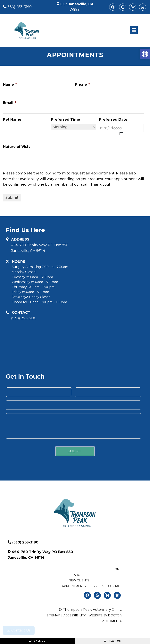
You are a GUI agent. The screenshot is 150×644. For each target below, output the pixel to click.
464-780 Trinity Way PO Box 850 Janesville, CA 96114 (40, 248)
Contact (115, 586)
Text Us (112, 641)
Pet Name (12, 119)
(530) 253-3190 (19, 7)
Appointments (74, 586)
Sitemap (54, 615)
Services (97, 586)
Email (10, 103)
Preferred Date (113, 119)
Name (10, 84)
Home (117, 569)
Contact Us (19, 630)
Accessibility (74, 615)
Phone (83, 84)
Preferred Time (66, 119)
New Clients (79, 580)
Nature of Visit (16, 147)
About (79, 575)
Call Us (37, 641)
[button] (145, 54)
